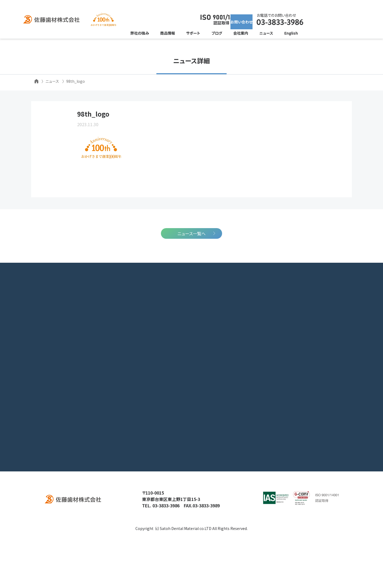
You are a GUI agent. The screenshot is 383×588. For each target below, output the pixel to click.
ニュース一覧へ (191, 270)
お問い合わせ (321, 20)
